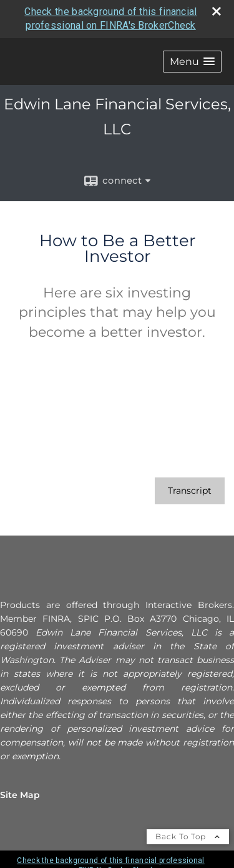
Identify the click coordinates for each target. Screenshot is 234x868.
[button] (192, 62)
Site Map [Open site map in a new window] (20, 795)
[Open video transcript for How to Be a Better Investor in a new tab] (190, 491)
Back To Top (188, 836)
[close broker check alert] (217, 11)
